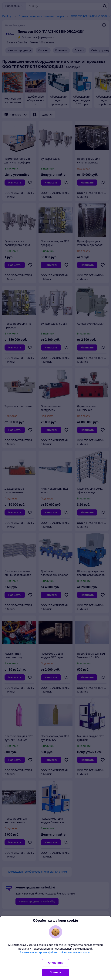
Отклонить (55, 963)
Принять (55, 972)
